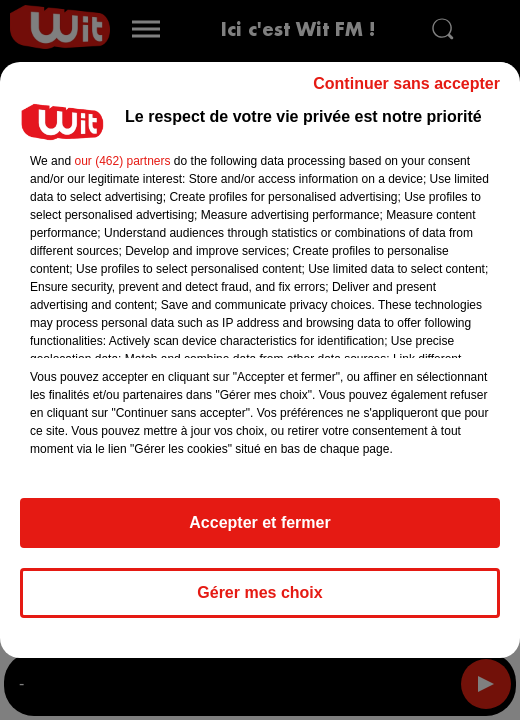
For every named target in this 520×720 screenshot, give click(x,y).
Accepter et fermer (259, 522)
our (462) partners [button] (122, 161)
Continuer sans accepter (406, 83)
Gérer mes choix (259, 592)
